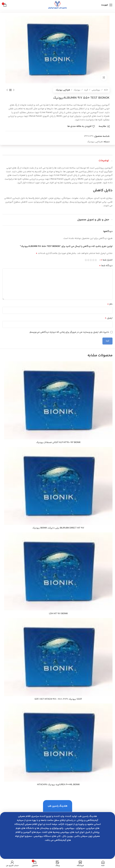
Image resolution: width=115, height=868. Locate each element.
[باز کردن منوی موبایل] (107, 5)
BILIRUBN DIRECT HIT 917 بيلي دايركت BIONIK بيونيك (58, 528)
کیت (86, 90)
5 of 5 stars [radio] (86, 260)
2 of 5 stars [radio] (93, 260)
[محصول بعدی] (7, 90)
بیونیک (77, 90)
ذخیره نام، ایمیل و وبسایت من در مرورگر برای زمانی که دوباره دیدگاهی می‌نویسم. (69, 332)
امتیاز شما (106, 260)
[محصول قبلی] (14, 90)
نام (110, 304)
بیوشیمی (96, 90)
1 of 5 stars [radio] (96, 260)
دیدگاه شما (106, 266)
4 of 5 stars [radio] (88, 260)
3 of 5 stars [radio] (91, 260)
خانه (106, 90)
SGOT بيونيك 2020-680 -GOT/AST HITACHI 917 (58, 699)
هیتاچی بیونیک (63, 90)
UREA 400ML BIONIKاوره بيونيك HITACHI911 (58, 785)
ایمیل (109, 318)
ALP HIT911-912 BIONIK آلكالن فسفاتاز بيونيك (58, 442)
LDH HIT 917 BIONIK (58, 614)
